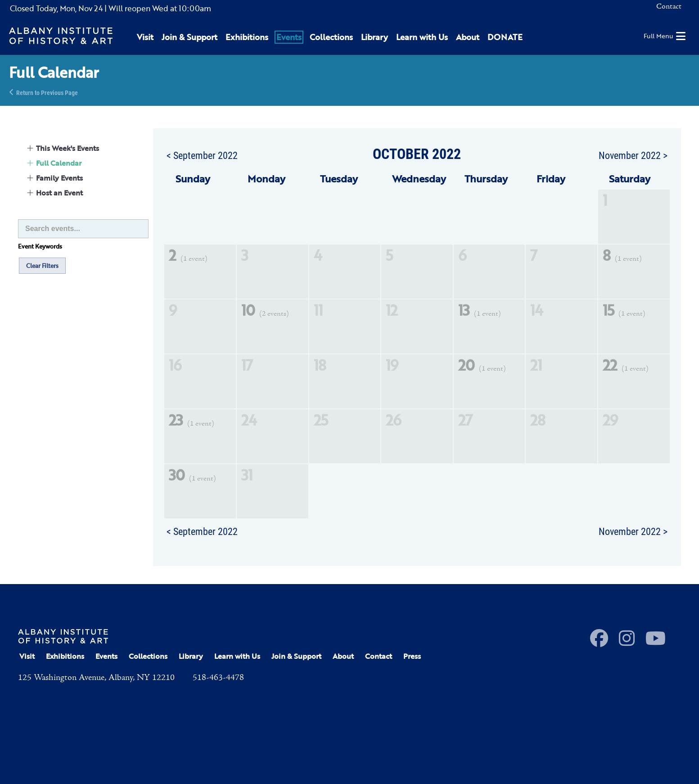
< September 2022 (202, 155)
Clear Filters (42, 266)
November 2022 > (633, 155)
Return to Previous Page (47, 92)
